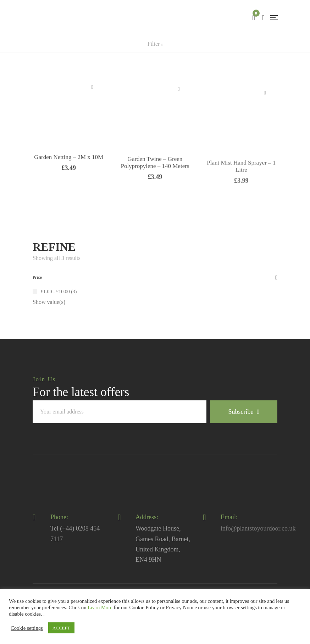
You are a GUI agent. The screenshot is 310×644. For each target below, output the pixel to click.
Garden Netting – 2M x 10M (69, 168)
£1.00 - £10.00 (55, 292)
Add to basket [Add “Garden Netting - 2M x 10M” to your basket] (92, 98)
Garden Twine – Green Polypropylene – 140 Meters (155, 176)
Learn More (100, 607)
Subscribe (244, 412)
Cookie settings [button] (27, 628)
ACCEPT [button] (61, 628)
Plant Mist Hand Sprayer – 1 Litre (241, 184)
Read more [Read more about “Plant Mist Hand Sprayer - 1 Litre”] (265, 111)
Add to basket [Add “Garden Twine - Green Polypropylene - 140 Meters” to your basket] (179, 102)
